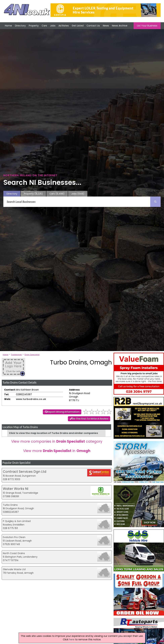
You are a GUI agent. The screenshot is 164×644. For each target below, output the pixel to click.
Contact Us (93, 26)
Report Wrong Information (63, 412)
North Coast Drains (14, 553)
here (72, 639)
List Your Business (147, 26)
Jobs (53, 26)
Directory (20, 26)
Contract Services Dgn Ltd (25, 472)
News (106, 26)
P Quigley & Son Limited (17, 521)
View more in (57, 451)
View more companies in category (57, 441)
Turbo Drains (10, 505)
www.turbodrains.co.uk (31, 399)
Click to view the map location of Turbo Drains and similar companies (53, 433)
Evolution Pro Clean (14, 537)
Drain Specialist (32, 355)
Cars (44, 26)
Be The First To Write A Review (90, 419)
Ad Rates (64, 26)
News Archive (120, 26)
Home (8, 26)
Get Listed (78, 26)
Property (34, 26)
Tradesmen (16, 355)
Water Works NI (16, 489)
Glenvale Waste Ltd (14, 569)
